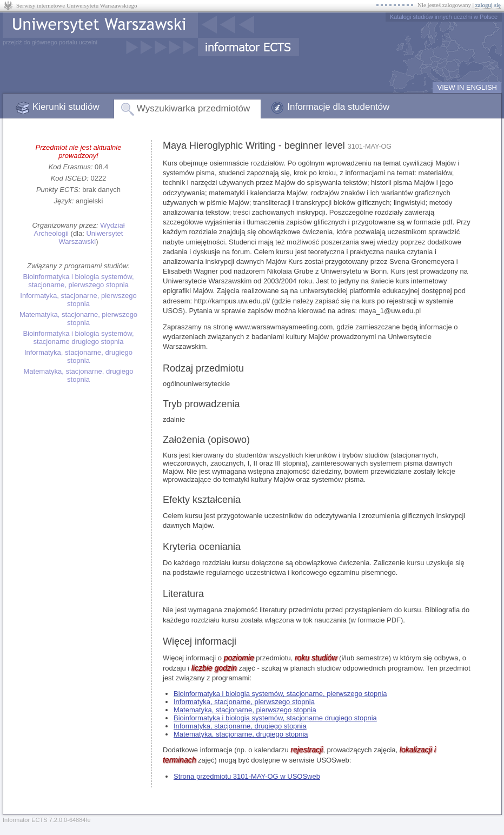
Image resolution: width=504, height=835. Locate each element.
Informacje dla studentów (338, 107)
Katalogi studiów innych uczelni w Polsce (444, 17)
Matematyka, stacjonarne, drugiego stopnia (78, 375)
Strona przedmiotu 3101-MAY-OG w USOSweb (247, 776)
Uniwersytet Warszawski (91, 237)
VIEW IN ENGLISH (467, 87)
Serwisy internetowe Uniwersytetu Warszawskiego (77, 5)
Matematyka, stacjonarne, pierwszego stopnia (78, 319)
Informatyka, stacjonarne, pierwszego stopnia (78, 300)
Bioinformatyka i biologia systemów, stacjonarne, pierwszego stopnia (78, 281)
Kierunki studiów (66, 107)
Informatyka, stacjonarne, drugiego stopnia (78, 356)
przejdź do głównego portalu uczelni (50, 42)
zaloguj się (488, 5)
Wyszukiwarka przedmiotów (194, 108)
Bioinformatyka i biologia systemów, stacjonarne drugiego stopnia (78, 337)
